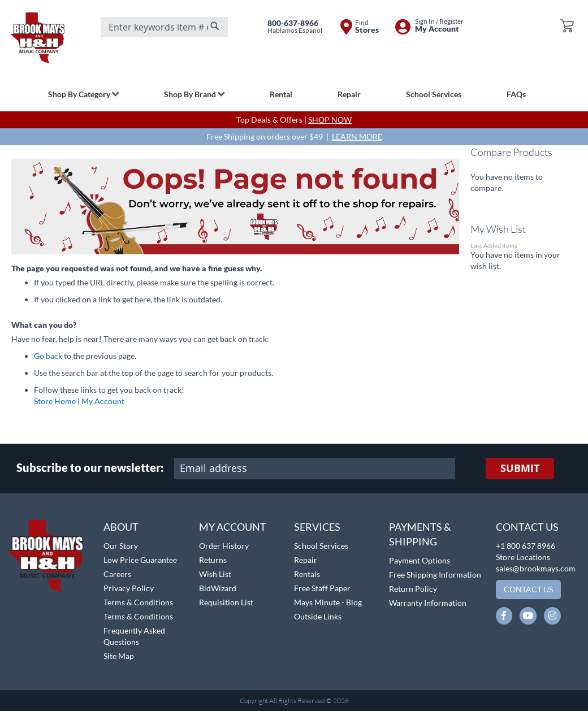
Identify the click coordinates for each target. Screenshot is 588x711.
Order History (224, 546)
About (121, 527)
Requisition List (226, 602)
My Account (103, 401)
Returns (213, 560)
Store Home (55, 401)
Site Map (119, 656)
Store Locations (523, 557)
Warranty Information (428, 603)
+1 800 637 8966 (526, 546)
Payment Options (420, 560)
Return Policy (413, 589)
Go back (48, 356)
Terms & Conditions (138, 602)
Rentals (307, 574)
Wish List (215, 574)
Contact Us (527, 527)
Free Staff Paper (322, 588)
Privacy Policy (129, 588)
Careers (117, 574)
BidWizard (218, 588)
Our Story (121, 546)
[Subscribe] (520, 469)
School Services (321, 546)
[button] (38, 514)
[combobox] (165, 27)
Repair (306, 560)
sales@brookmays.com (536, 568)
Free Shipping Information (435, 575)
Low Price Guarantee (140, 560)
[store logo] (38, 38)
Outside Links (318, 616)
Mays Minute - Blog (328, 602)
